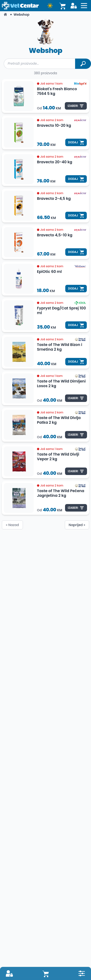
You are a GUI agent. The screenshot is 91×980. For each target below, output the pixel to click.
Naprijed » (77, 525)
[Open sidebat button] (84, 6)
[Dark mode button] (50, 6)
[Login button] (74, 6)
